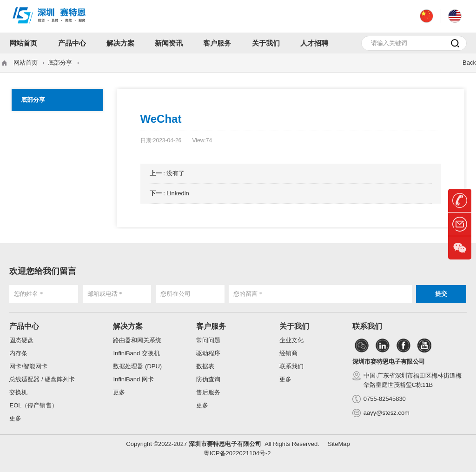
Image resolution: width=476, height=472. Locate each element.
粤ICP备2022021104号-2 (237, 453)
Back (469, 63)
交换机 (18, 392)
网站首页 (26, 63)
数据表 (205, 366)
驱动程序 (208, 353)
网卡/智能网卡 (28, 366)
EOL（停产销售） (33, 405)
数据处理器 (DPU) (137, 366)
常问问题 (208, 340)
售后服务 (208, 392)
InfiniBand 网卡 (133, 379)
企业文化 (291, 340)
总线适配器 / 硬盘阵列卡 (42, 379)
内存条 (18, 353)
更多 (15, 418)
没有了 (175, 173)
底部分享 (60, 63)
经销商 (288, 353)
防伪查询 (208, 379)
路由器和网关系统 (137, 340)
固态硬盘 (21, 340)
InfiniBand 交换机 (136, 353)
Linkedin (178, 193)
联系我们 (291, 366)
